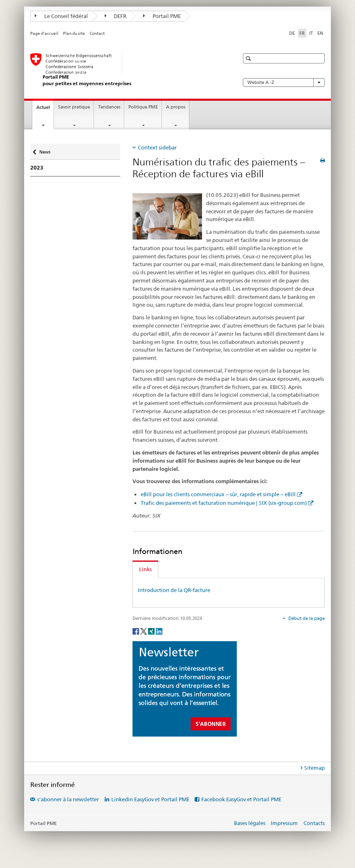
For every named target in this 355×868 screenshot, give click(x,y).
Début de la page (306, 618)
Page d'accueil (44, 33)
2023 (37, 168)
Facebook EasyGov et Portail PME (241, 799)
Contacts (314, 823)
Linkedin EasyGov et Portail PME (150, 799)
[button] (249, 58)
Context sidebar (157, 147)
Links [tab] (145, 569)
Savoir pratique (74, 107)
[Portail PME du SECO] (126, 70)
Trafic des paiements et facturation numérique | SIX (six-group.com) (224, 503)
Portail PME (162, 16)
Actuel (45, 110)
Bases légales (250, 823)
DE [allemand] (292, 33)
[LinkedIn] (159, 631)
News (46, 150)
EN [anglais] (320, 33)
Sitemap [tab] (315, 768)
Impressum (284, 823)
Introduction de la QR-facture (174, 590)
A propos (176, 107)
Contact (97, 33)
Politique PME (143, 107)
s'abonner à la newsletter (68, 799)
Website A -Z (284, 83)
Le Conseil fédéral (61, 16)
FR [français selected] (302, 33)
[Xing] (152, 631)
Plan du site (74, 33)
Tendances (109, 107)
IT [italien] (311, 33)
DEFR (116, 16)
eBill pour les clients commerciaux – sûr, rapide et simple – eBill (218, 494)
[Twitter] (144, 631)
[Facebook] (136, 631)
